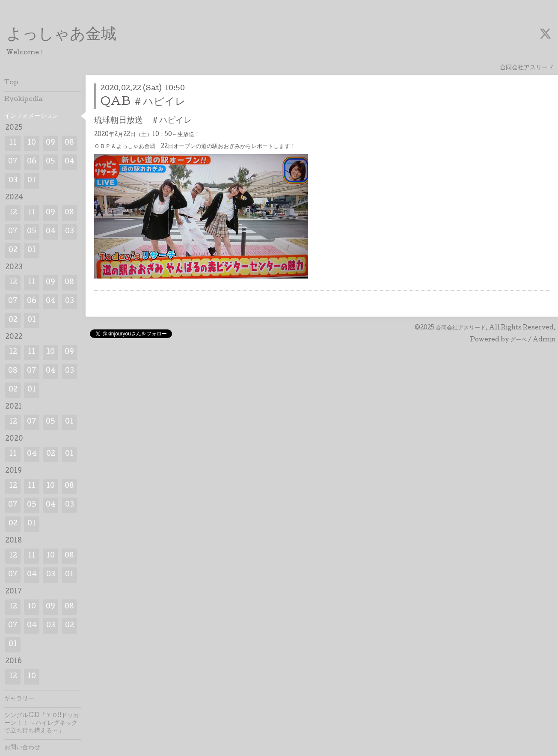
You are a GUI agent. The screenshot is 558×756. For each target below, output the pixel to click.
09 (50, 143)
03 (13, 181)
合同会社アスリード (461, 328)
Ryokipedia (24, 100)
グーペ (518, 340)
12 (13, 213)
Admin (544, 340)
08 (69, 143)
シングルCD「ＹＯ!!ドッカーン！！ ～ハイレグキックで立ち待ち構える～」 (42, 723)
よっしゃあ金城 (61, 36)
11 (13, 143)
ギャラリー (19, 699)
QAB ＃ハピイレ (143, 102)
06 (32, 162)
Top (11, 83)
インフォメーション (31, 116)
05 (50, 162)
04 (70, 162)
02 (13, 251)
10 (32, 143)
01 (32, 181)
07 (13, 162)
